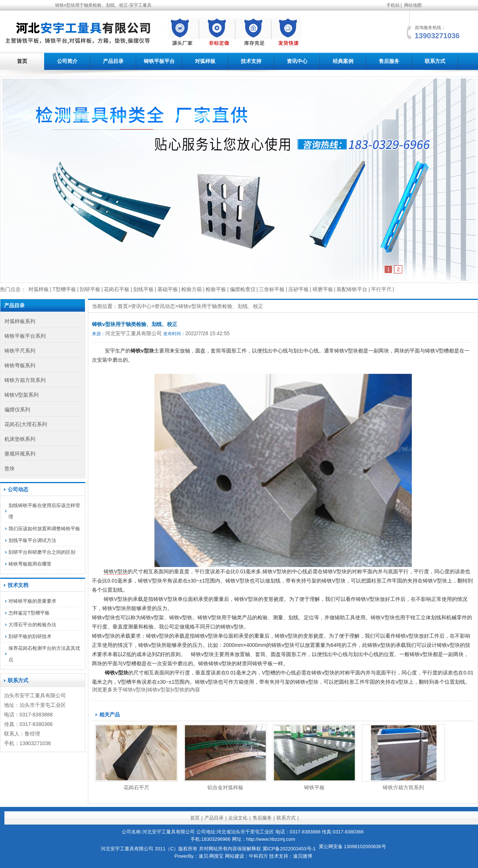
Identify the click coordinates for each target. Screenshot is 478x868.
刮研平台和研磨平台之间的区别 (42, 552)
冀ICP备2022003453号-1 (289, 849)
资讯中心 (297, 61)
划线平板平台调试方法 (32, 540)
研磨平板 (323, 289)
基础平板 (168, 289)
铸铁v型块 (134, 690)
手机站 (393, 5)
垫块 (10, 468)
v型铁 (178, 690)
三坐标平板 (272, 289)
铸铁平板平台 (159, 61)
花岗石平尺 (136, 787)
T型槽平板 (65, 289)
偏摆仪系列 (17, 410)
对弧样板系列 (20, 321)
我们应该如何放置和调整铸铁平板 (44, 529)
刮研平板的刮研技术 (30, 636)
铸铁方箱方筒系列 (403, 787)
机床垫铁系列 (20, 439)
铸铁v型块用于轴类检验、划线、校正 (221, 306)
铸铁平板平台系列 (25, 336)
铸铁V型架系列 (22, 395)
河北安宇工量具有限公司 (133, 333)
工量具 (38, 695)
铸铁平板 (314, 787)
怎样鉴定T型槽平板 (29, 613)
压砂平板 (299, 289)
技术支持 (251, 61)
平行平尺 (381, 289)
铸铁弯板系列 (20, 365)
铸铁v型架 (159, 690)
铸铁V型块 (116, 571)
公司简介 (67, 61)
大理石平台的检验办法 (32, 625)
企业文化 (238, 818)
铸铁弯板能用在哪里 (30, 564)
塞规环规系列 (20, 454)
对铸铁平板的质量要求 (32, 601)
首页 (22, 61)
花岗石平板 (117, 289)
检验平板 (216, 289)
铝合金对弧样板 (225, 787)
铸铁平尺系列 (20, 351)
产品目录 (113, 61)
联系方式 (435, 61)
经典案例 (343, 61)
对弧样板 (205, 61)
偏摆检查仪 (243, 289)
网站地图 (413, 5)
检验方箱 (192, 289)
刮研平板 (90, 289)
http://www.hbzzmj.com (271, 839)
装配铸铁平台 (352, 289)
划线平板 (143, 289)
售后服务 (389, 61)
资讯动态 (165, 306)
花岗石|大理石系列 (26, 424)
